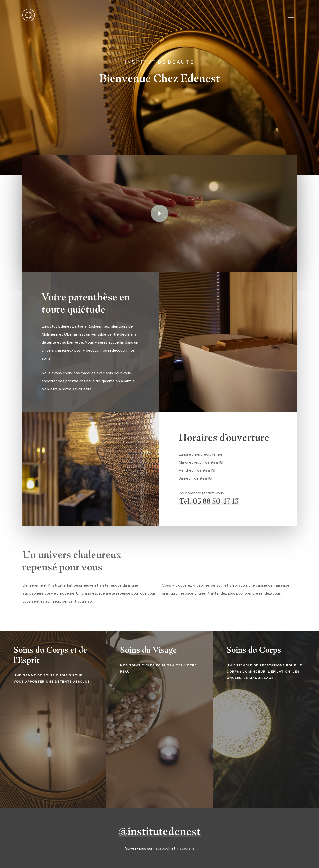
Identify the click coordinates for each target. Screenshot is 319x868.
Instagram (185, 848)
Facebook (162, 848)
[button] (292, 15)
